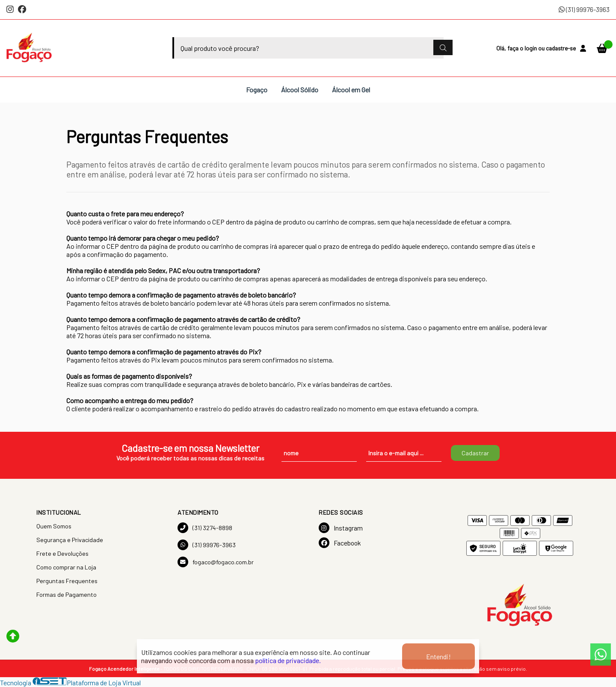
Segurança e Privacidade (70, 540)
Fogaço (257, 90)
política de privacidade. (288, 660)
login (531, 48)
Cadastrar (475, 453)
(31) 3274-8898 (205, 528)
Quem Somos (54, 526)
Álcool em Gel (351, 90)
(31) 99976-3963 (584, 9)
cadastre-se (561, 48)
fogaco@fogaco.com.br (216, 562)
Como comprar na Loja (66, 567)
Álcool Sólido (300, 90)
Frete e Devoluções (62, 553)
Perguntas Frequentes (67, 581)
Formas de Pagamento (67, 594)
